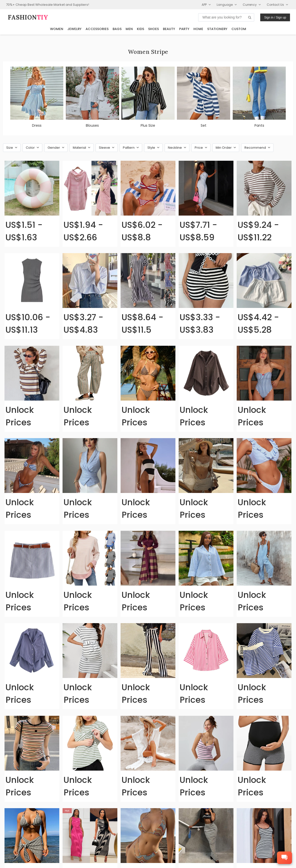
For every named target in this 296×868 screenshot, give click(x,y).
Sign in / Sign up (275, 18)
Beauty (169, 29)
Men (129, 29)
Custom (239, 29)
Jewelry (74, 29)
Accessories (97, 29)
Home (198, 29)
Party (184, 29)
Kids (140, 29)
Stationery (217, 29)
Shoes (154, 29)
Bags (117, 29)
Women (57, 29)
